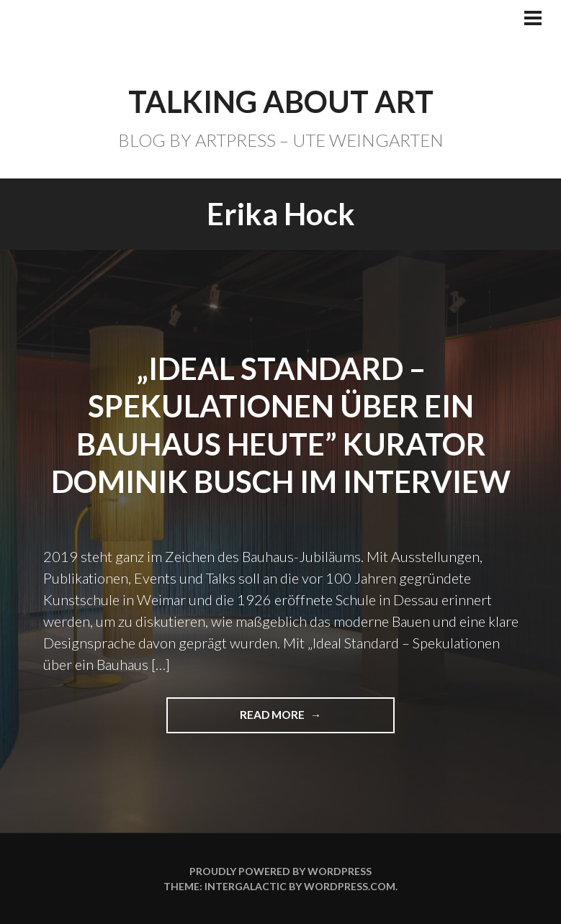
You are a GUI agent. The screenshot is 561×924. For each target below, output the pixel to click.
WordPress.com (350, 886)
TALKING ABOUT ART (281, 101)
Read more (279, 720)
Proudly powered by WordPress (280, 871)
